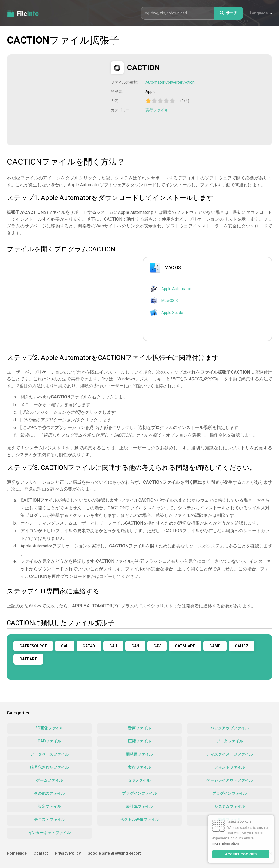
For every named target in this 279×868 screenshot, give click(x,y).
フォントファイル (230, 767)
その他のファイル (50, 793)
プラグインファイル (139, 793)
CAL (65, 646)
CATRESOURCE (33, 646)
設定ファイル (49, 806)
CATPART (28, 659)
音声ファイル (139, 728)
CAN (135, 646)
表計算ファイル (139, 806)
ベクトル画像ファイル (139, 820)
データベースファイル (49, 754)
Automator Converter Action (170, 82)
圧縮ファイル (139, 741)
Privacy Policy (68, 853)
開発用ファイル (139, 754)
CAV (157, 646)
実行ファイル (157, 110)
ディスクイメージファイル (229, 754)
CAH (113, 646)
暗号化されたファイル (49, 767)
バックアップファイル (230, 728)
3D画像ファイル (50, 728)
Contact (41, 853)
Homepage (17, 853)
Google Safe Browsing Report (114, 853)
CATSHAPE (185, 646)
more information (226, 843)
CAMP (215, 646)
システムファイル (230, 806)
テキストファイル (50, 820)
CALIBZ (242, 646)
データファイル (230, 741)
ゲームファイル (49, 780)
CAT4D (89, 646)
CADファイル (49, 741)
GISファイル (139, 780)
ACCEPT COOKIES (241, 854)
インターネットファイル (49, 833)
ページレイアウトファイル (229, 780)
